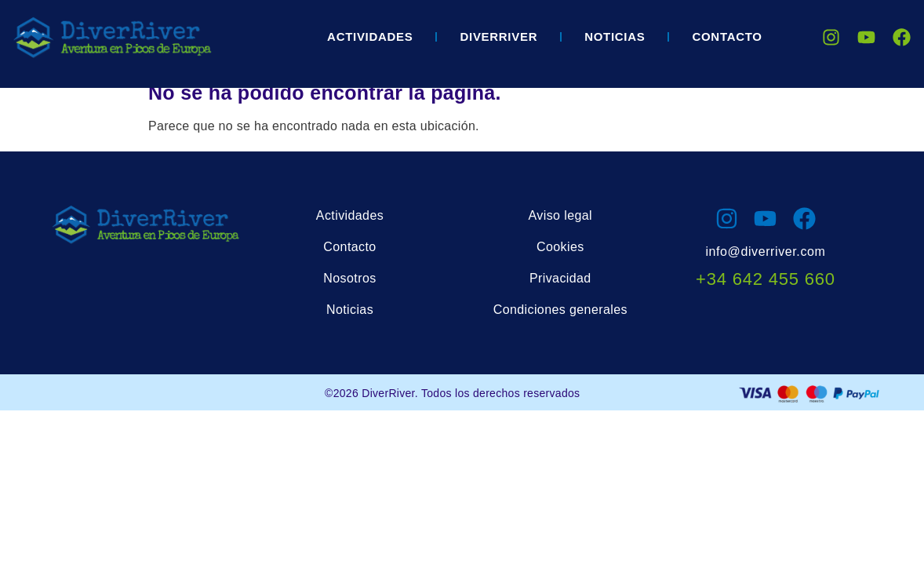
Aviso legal (561, 215)
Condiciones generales (560, 310)
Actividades (370, 36)
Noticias (615, 36)
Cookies (560, 247)
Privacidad (560, 278)
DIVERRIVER (498, 36)
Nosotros (349, 278)
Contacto (727, 36)
